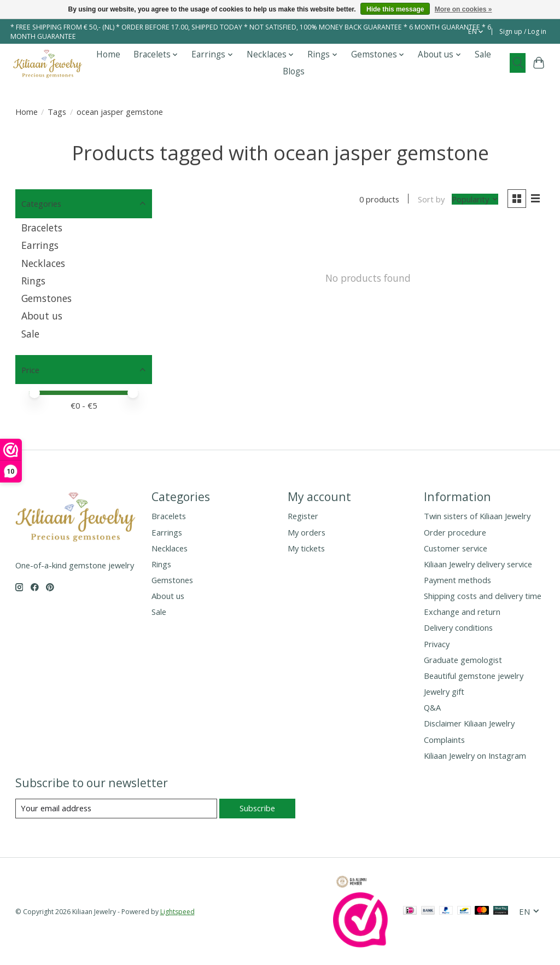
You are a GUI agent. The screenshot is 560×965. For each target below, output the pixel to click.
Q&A (432, 707)
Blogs (294, 71)
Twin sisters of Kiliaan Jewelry (477, 516)
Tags (57, 112)
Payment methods (457, 580)
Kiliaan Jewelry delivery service (478, 564)
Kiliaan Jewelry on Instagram (475, 755)
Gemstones (46, 298)
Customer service (456, 548)
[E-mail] (116, 809)
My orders (307, 532)
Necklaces (43, 263)
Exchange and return (462, 612)
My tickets (306, 548)
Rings (33, 281)
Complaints (444, 740)
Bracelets (42, 228)
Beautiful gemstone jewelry (474, 676)
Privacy (437, 644)
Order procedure (455, 532)
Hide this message (395, 9)
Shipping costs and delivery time (483, 596)
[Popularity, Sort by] (475, 199)
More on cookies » (463, 9)
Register (303, 516)
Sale (483, 54)
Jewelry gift (444, 691)
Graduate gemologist (463, 660)
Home (108, 54)
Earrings (40, 245)
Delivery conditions (458, 627)
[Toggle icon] (518, 63)
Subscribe (257, 808)
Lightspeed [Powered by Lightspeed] (177, 912)
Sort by (431, 199)
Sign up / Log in (523, 31)
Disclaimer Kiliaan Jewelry (469, 723)
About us (42, 316)
